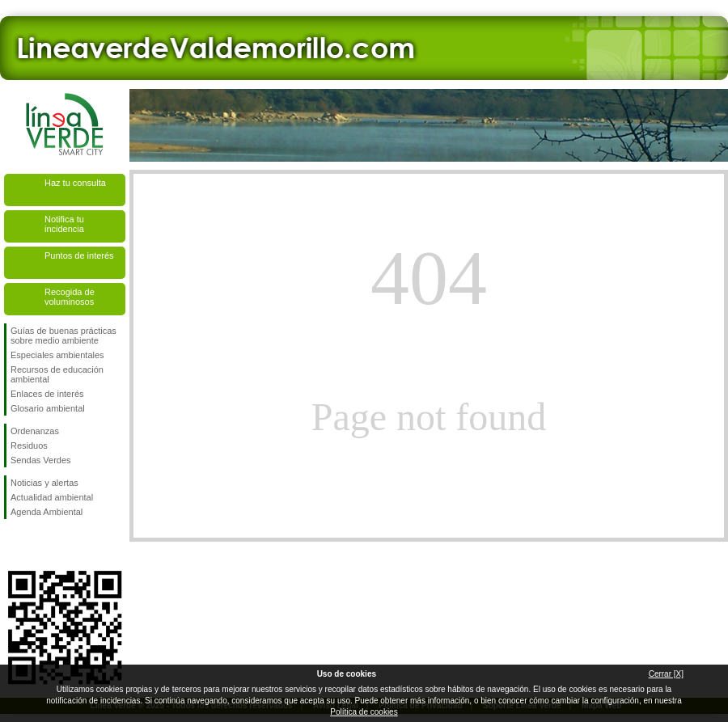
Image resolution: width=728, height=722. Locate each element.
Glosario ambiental (48, 408)
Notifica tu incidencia (64, 224)
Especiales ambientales (57, 355)
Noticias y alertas (44, 483)
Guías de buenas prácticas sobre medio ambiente (63, 336)
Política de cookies (364, 712)
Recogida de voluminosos (70, 297)
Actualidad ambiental (52, 497)
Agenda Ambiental (47, 512)
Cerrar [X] (666, 674)
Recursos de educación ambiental (57, 374)
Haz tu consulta (75, 183)
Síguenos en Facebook (14, 545)
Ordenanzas (35, 431)
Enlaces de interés (47, 394)
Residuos (29, 445)
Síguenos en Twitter (40, 545)
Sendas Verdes (41, 460)
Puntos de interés (79, 255)
